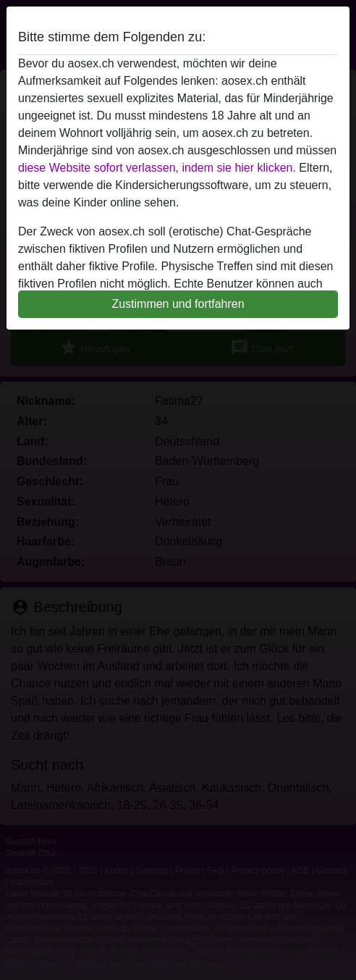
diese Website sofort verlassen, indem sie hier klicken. (157, 168)
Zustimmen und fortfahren (178, 304)
